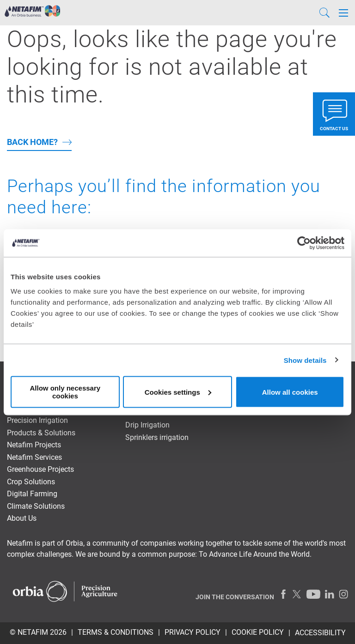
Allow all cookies (290, 392)
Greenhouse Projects (40, 469)
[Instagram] (343, 594)
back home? (32, 142)
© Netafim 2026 (38, 632)
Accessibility (320, 633)
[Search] (324, 13)
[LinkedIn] (330, 594)
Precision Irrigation (37, 420)
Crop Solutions (31, 482)
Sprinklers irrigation (157, 437)
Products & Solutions (41, 433)
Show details (305, 360)
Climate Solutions (36, 506)
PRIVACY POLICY (193, 632)
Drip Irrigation (147, 425)
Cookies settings (178, 392)
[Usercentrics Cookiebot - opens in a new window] (304, 243)
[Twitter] (297, 594)
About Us (22, 518)
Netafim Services (34, 457)
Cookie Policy (258, 632)
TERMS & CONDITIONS (116, 632)
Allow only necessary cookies (65, 392)
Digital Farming (32, 494)
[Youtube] (313, 594)
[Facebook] (283, 594)
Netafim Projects (34, 445)
